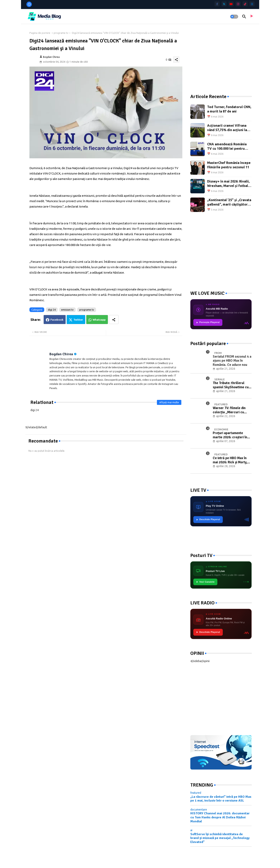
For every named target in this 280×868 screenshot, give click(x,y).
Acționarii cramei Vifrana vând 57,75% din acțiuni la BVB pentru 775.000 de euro (229, 128)
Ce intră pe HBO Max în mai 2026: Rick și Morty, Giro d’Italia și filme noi (230, 460)
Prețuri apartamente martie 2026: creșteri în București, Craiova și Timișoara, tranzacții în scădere (230, 435)
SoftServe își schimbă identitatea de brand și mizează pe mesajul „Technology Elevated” (220, 838)
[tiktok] (245, 4)
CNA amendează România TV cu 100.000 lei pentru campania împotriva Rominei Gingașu (229, 147)
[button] (234, 17)
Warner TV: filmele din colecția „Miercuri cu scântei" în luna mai (229, 410)
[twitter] (224, 4)
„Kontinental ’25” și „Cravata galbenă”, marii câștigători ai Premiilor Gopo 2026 (229, 202)
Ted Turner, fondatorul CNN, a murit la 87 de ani (229, 109)
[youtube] (231, 4)
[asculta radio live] (251, 17)
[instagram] (238, 4)
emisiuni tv (67, 310)
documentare (199, 810)
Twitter (78, 320)
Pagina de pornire (40, 33)
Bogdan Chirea (61, 354)
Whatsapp (99, 320)
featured (196, 793)
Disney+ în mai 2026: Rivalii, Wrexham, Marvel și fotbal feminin (228, 184)
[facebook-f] (217, 4)
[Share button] (114, 320)
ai (191, 830)
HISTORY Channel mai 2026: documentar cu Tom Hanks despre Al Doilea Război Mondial (220, 817)
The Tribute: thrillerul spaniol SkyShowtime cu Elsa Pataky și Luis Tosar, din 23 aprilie (231, 385)
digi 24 (52, 310)
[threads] (252, 4)
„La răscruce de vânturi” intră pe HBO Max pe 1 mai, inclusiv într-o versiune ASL (221, 799)
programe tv (61, 33)
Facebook (57, 320)
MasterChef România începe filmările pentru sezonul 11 (229, 165)
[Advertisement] (220, 56)
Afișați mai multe (169, 402)
